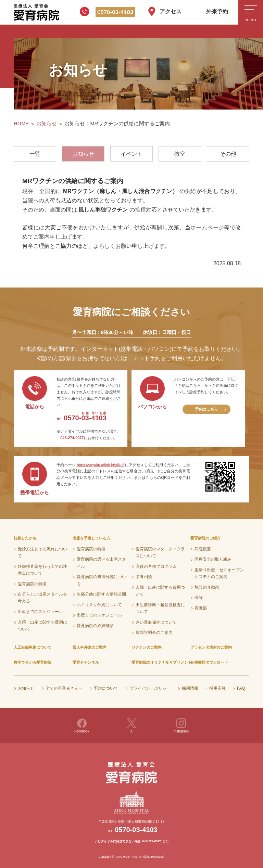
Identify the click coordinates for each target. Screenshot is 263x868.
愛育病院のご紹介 (205, 538)
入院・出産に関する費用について (42, 626)
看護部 (201, 608)
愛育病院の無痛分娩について (101, 580)
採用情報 (190, 688)
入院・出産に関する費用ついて (160, 591)
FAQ (241, 688)
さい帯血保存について (156, 622)
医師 (199, 598)
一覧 (35, 154)
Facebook (82, 726)
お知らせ (47, 124)
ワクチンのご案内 (147, 647)
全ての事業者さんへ (64, 688)
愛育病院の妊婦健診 (95, 626)
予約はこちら (206, 409)
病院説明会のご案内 (154, 633)
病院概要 (203, 549)
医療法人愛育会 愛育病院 (38, 12)
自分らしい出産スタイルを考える (42, 598)
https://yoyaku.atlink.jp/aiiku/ (101, 465)
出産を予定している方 (91, 538)
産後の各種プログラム (156, 566)
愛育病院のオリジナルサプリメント (162, 662)
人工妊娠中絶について (33, 647)
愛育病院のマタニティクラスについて (160, 552)
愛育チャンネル (86, 662)
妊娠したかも (25, 538)
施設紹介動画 (207, 587)
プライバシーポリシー (150, 688)
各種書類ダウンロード (209, 662)
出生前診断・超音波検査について (160, 608)
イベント (131, 154)
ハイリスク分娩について (99, 605)
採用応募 (217, 688)
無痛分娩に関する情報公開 (101, 594)
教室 (180, 154)
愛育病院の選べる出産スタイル (101, 563)
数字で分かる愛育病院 (33, 662)
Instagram (181, 726)
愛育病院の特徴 (32, 584)
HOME (21, 124)
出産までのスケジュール (40, 612)
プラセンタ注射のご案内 (211, 647)
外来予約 (217, 11)
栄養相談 (144, 577)
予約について (106, 688)
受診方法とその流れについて (42, 552)
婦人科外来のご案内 (90, 647)
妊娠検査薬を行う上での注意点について (42, 570)
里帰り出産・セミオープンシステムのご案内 (219, 573)
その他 (228, 154)
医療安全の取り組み (213, 559)
